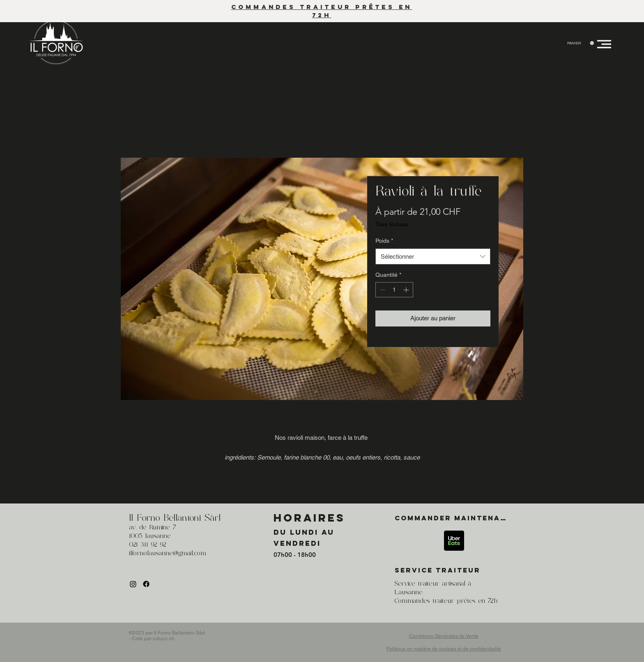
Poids (384, 241)
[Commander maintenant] (454, 518)
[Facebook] (146, 584)
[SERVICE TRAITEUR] (454, 570)
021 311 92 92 (148, 545)
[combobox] (433, 256)
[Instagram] (133, 584)
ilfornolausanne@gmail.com (168, 554)
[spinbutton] (394, 290)
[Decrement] (382, 290)
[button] (581, 43)
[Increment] (407, 290)
